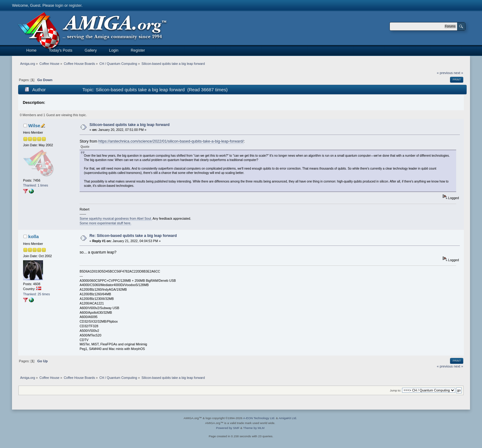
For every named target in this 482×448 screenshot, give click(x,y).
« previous (445, 73)
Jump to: (395, 390)
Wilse (34, 126)
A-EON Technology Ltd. (259, 418)
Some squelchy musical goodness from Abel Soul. (116, 218)
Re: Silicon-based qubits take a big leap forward (133, 236)
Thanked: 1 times (36, 185)
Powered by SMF (228, 428)
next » (458, 73)
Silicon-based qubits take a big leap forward (130, 125)
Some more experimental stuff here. (105, 223)
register (75, 6)
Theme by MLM (254, 428)
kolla (34, 236)
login (59, 6)
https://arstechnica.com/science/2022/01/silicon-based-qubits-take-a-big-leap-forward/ (171, 141)
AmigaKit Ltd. (288, 418)
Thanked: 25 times (36, 294)
